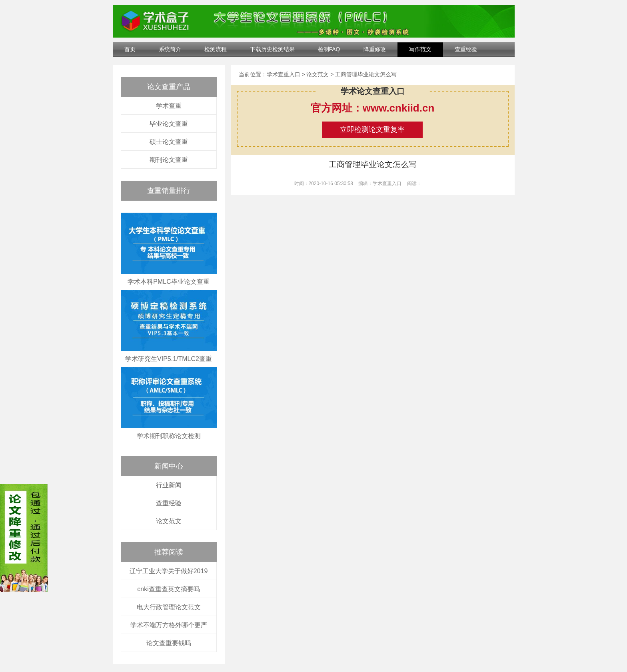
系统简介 (170, 49)
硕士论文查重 (169, 142)
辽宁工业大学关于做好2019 (169, 571)
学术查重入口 (284, 74)
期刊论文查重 (169, 160)
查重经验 (466, 49)
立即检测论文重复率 (372, 130)
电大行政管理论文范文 (169, 607)
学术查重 (169, 106)
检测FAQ (329, 49)
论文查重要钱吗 (169, 643)
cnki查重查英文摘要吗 (168, 589)
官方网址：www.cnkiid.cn (373, 108)
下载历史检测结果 (272, 49)
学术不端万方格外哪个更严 (169, 625)
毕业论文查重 (169, 124)
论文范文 (169, 521)
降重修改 (375, 49)
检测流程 (216, 49)
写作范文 (420, 49)
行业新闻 (169, 485)
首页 (130, 49)
